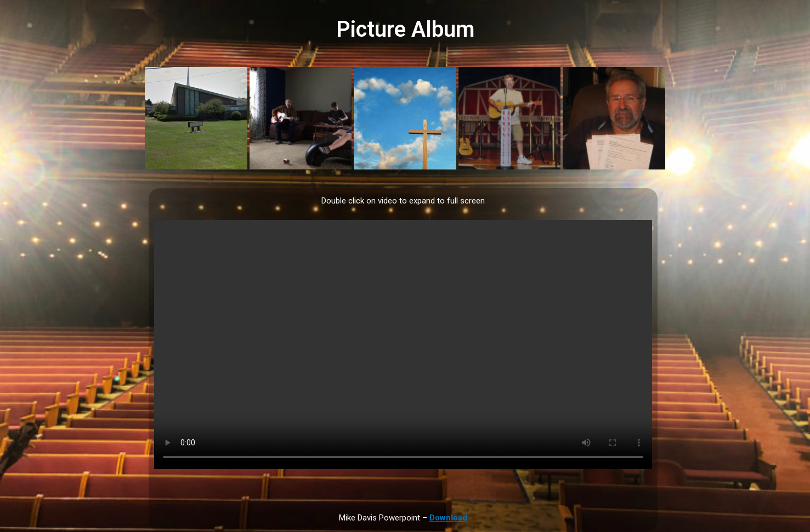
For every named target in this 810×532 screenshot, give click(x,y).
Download (448, 518)
